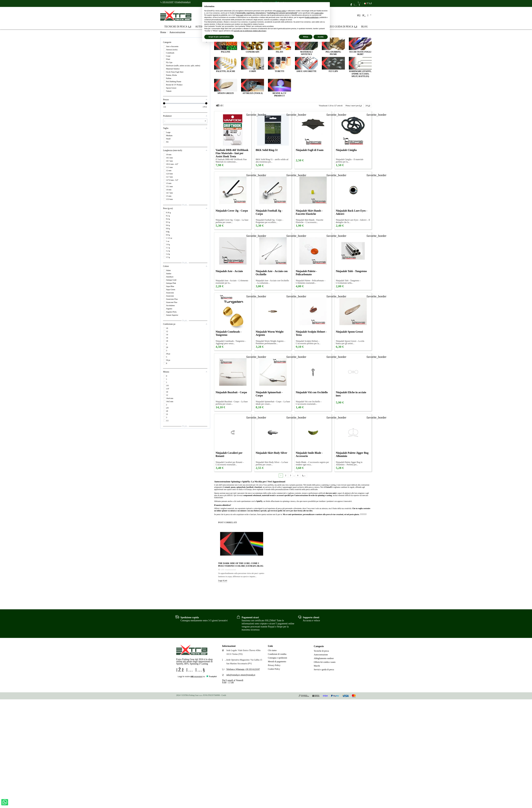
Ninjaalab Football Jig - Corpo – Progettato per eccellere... (269, 221)
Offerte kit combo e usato (325, 662)
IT (368, 3)
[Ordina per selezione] (354, 106)
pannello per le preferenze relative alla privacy (250, 31)
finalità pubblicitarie (312, 17)
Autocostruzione (321, 655)
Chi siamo (272, 650)
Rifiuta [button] (306, 37)
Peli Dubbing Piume (333, 53)
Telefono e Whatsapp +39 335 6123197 (243, 669)
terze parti (240, 15)
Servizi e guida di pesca (324, 669)
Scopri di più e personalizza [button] (219, 37)
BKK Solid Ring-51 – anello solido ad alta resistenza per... (272, 161)
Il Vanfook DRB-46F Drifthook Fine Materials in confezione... (231, 161)
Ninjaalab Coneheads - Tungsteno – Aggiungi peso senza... (231, 342)
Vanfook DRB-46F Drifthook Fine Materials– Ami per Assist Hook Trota (232, 153)
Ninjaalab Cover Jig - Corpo (232, 211)
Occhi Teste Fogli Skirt (360, 53)
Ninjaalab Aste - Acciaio (229, 271)
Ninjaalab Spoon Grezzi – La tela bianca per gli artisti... (350, 342)
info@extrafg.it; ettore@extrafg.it (241, 675)
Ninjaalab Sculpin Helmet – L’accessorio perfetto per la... (308, 342)
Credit (224, 695)
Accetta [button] (321, 37)
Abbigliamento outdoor (324, 658)
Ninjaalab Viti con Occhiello (312, 392)
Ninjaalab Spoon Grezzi (349, 332)
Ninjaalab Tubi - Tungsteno (351, 271)
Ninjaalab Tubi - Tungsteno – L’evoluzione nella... (348, 282)
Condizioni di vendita (277, 654)
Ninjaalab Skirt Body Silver (271, 453)
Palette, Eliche (226, 71)
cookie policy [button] (319, 13)
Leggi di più (223, 581)
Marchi (317, 666)
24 (368, 106)
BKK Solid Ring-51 (267, 150)
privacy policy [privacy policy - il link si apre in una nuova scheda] (281, 11)
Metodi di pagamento (277, 662)
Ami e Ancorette (306, 71)
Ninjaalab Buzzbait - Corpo (231, 392)
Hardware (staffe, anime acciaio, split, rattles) (360, 74)
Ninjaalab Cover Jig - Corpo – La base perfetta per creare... (232, 221)
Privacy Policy (274, 665)
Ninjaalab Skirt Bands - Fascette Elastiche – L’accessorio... (310, 221)
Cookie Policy (274, 669)
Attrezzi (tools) (253, 93)
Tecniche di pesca (321, 651)
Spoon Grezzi (226, 93)
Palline (226, 52)
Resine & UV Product (279, 94)
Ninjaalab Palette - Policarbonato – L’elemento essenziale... (311, 282)
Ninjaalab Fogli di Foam (310, 150)
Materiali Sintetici (306, 53)
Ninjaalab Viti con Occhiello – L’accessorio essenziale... (309, 403)
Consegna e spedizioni (277, 658)
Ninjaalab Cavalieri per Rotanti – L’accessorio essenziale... (230, 463)
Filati (279, 52)
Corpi (253, 71)
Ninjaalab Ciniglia (346, 150)
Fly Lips (333, 71)
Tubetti (279, 71)
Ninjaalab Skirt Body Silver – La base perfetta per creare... (272, 463)
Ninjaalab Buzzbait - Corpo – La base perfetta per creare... (232, 403)
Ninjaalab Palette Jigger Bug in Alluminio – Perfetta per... (349, 463)
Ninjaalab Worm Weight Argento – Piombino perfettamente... (270, 342)
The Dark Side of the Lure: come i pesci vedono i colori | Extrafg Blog (241, 565)
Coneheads (253, 52)
